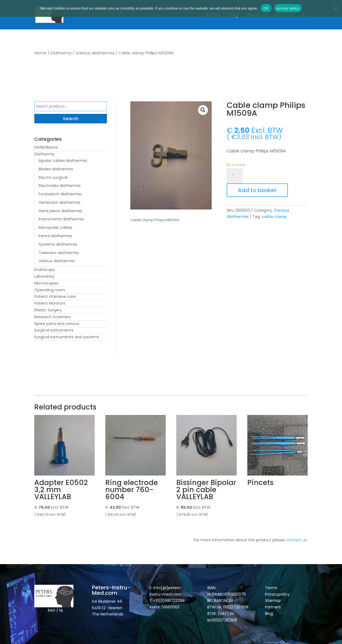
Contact (285, 15)
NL (61, 610)
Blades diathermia (56, 169)
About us (257, 15)
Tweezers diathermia (59, 253)
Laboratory (44, 276)
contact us (296, 540)
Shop (233, 15)
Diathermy (61, 53)
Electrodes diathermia (60, 186)
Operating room (50, 290)
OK (266, 8)
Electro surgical (53, 177)
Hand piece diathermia (60, 211)
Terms (271, 588)
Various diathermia (95, 53)
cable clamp (274, 217)
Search (71, 119)
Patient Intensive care (55, 296)
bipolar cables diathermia (63, 161)
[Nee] (335, 8)
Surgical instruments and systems (67, 337)
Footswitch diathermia (60, 194)
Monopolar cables (56, 227)
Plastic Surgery (48, 310)
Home (214, 15)
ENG (52, 610)
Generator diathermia (59, 202)
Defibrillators (46, 147)
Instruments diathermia (61, 219)
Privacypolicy (277, 594)
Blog (269, 614)
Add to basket (257, 190)
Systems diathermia (58, 244)
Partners (273, 607)
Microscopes (46, 283)
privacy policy (288, 8)
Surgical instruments (54, 330)
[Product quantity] (235, 176)
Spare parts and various (57, 324)
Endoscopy (45, 270)
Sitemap (274, 601)
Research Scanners (53, 317)
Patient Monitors (50, 303)
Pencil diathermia (55, 236)
